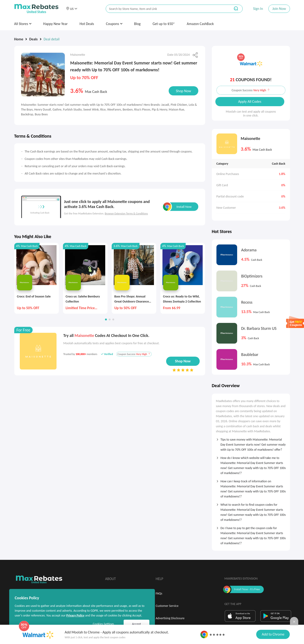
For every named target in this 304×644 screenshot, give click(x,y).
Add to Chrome (273, 634)
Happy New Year (55, 24)
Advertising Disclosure (170, 618)
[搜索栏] (165, 9)
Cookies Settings (103, 624)
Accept (137, 624)
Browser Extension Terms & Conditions (126, 214)
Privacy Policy (75, 615)
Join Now (279, 9)
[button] (72, 9)
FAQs (159, 593)
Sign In (258, 9)
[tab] (251, 443)
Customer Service (167, 606)
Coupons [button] (114, 24)
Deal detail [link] (52, 39)
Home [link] (19, 39)
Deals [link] (33, 39)
